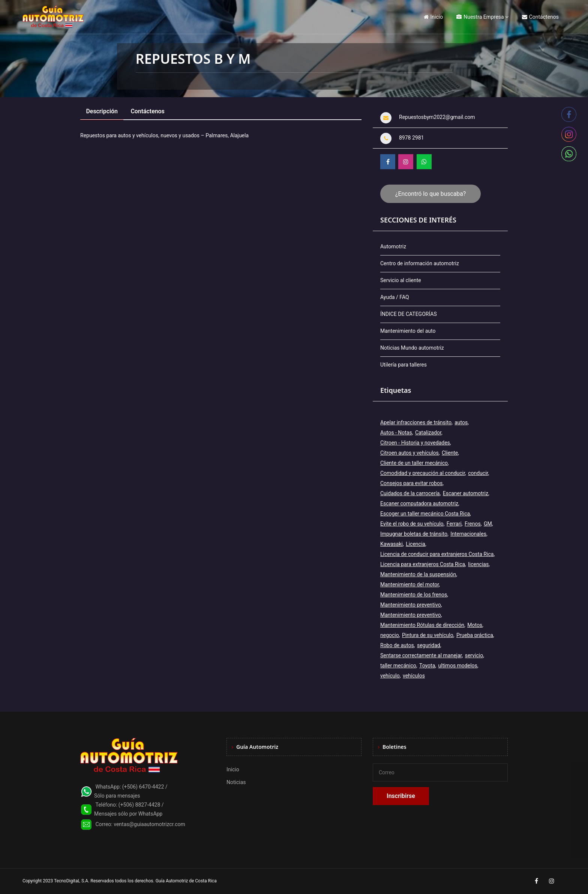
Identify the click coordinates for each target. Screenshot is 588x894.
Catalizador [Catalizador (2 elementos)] (428, 433)
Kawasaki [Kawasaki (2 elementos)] (391, 544)
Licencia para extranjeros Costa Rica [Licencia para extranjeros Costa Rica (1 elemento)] (423, 564)
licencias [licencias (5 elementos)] (478, 564)
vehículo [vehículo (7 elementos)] (390, 676)
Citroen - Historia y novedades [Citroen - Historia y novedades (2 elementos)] (415, 443)
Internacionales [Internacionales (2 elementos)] (468, 534)
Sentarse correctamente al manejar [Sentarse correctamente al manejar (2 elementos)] (421, 655)
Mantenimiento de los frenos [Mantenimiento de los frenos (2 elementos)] (414, 595)
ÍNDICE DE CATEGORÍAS (409, 314)
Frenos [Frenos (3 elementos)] (473, 524)
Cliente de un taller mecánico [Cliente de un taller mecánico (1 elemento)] (414, 463)
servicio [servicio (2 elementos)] (474, 655)
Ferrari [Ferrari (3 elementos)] (454, 524)
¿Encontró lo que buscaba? (430, 194)
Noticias (236, 782)
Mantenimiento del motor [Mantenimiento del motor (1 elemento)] (409, 584)
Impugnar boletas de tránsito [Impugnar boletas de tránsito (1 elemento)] (414, 534)
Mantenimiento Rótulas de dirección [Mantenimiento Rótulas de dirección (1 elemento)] (422, 625)
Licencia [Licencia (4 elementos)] (415, 544)
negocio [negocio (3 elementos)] (390, 635)
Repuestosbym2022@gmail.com (437, 117)
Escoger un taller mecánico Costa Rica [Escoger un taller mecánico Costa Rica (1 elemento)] (425, 514)
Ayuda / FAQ (395, 297)
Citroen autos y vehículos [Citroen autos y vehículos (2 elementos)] (409, 453)
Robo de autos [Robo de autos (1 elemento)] (397, 645)
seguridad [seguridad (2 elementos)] (429, 645)
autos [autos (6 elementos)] (461, 422)
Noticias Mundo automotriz (412, 348)
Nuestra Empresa (480, 17)
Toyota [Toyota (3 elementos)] (427, 666)
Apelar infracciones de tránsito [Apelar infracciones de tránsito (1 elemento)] (416, 422)
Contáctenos (540, 17)
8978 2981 (411, 138)
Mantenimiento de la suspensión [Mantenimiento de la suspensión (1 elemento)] (418, 574)
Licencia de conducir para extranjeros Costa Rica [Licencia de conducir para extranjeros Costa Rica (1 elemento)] (437, 554)
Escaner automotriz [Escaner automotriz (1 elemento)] (466, 493)
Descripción (102, 111)
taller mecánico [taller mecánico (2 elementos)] (398, 666)
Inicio (433, 17)
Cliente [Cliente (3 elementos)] (450, 453)
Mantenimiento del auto (408, 331)
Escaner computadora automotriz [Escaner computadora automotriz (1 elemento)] (419, 503)
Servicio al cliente (401, 280)
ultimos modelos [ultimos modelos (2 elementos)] (458, 666)
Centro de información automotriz (420, 263)
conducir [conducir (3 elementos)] (478, 473)
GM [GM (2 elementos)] (488, 524)
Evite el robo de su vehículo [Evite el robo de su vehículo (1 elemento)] (412, 524)
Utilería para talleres (403, 365)
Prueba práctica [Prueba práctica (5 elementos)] (475, 635)
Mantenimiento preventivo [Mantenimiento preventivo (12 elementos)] (411, 605)
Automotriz (393, 246)
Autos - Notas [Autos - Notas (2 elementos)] (396, 433)
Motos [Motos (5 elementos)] (475, 625)
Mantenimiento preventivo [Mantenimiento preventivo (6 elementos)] (411, 615)
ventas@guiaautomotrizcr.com (149, 824)
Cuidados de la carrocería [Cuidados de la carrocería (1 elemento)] (410, 493)
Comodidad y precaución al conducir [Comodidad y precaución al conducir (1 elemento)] (423, 473)
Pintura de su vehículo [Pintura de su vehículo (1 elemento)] (428, 635)
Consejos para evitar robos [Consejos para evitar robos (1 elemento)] (411, 483)
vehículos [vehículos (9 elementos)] (414, 676)
